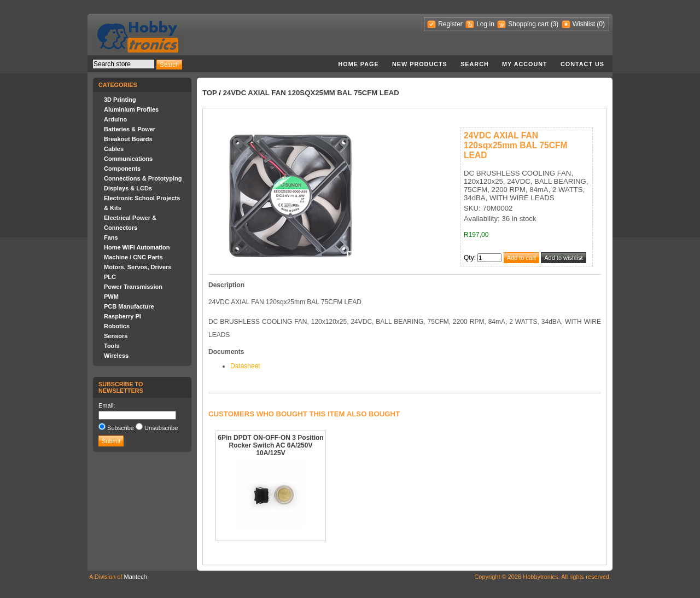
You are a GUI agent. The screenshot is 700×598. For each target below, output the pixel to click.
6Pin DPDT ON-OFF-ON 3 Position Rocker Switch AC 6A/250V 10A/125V (270, 445)
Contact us (582, 64)
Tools (112, 346)
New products (420, 64)
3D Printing (120, 100)
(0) (601, 24)
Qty (469, 258)
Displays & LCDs (128, 188)
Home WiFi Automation (137, 247)
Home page (358, 64)
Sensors (116, 336)
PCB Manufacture (129, 306)
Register (450, 24)
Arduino (115, 119)
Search (475, 64)
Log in (485, 24)
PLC (110, 277)
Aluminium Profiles (131, 109)
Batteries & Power (130, 129)
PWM (111, 297)
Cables (114, 149)
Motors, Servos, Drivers (138, 267)
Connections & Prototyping (143, 178)
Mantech (136, 577)
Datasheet (245, 366)
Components (122, 169)
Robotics (117, 326)
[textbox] (124, 64)
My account (525, 64)
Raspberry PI (122, 316)
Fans (111, 237)
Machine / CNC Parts (133, 257)
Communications (128, 159)
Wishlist (584, 24)
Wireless (116, 356)
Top (210, 93)
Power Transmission (133, 287)
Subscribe (121, 428)
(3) (555, 24)
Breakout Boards (128, 139)
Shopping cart (528, 24)
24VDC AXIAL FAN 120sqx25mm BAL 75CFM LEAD (311, 93)
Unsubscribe (161, 428)
